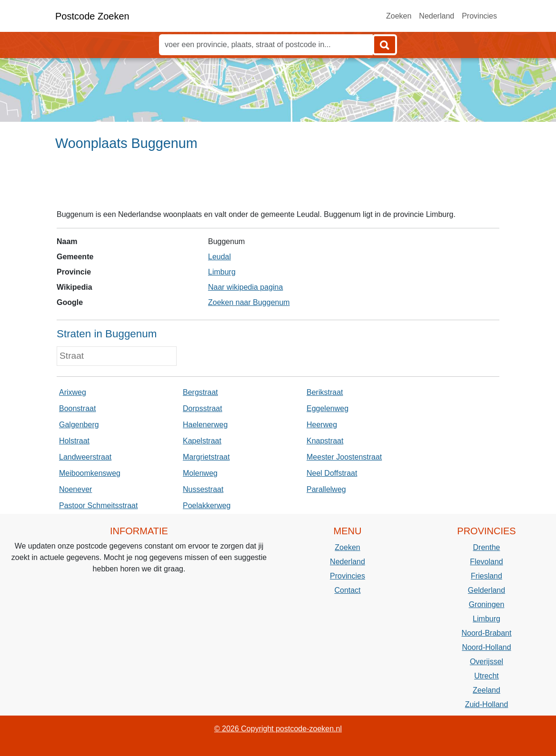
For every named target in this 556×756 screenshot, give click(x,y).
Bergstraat (200, 392)
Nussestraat (203, 489)
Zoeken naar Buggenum (249, 302)
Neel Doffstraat (332, 473)
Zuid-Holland (487, 704)
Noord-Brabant (487, 633)
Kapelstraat (202, 441)
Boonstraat (77, 408)
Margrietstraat (206, 457)
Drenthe (487, 547)
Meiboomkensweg (90, 473)
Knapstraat (325, 441)
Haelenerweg (205, 425)
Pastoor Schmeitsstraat (98, 506)
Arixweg (73, 392)
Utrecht (486, 676)
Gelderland (486, 590)
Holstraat (74, 441)
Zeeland (486, 690)
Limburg (222, 272)
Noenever (75, 489)
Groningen (487, 604)
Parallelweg (326, 489)
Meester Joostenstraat (344, 457)
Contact (347, 590)
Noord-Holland (486, 647)
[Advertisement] (278, 184)
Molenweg (200, 473)
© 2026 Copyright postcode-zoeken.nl (278, 729)
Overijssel (486, 662)
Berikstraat (325, 392)
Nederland (437, 16)
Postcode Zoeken (92, 16)
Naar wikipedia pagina (245, 287)
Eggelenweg (328, 408)
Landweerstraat (85, 457)
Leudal (219, 257)
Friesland (486, 576)
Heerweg (322, 425)
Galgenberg (79, 425)
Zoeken (399, 16)
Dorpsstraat (203, 408)
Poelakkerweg (207, 506)
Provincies (479, 16)
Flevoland (486, 562)
